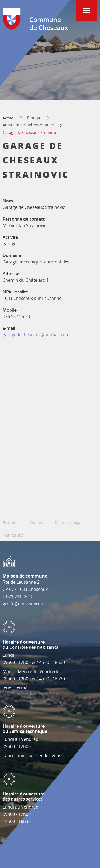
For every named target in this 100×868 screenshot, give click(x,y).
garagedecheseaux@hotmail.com (36, 335)
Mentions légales (70, 523)
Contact (36, 523)
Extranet (10, 523)
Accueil (9, 118)
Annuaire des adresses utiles (29, 125)
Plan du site (13, 535)
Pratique (35, 118)
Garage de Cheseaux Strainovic (30, 132)
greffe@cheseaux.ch (23, 604)
